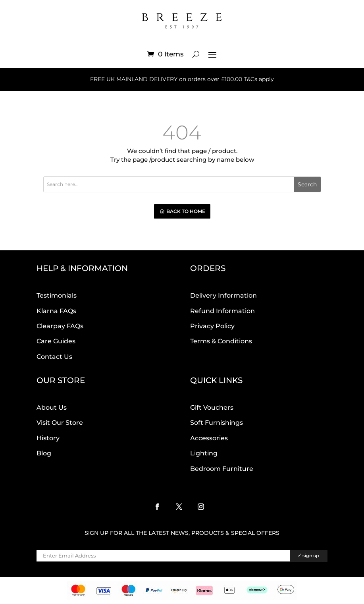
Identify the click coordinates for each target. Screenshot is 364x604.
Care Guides (56, 341)
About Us (52, 408)
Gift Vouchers (212, 408)
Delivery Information (223, 295)
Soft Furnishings (217, 423)
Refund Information (222, 311)
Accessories (209, 438)
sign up (311, 556)
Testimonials (57, 295)
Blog (44, 453)
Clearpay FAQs (60, 326)
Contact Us (54, 357)
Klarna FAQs (56, 311)
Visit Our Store (60, 423)
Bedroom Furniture (222, 469)
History (48, 438)
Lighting (204, 453)
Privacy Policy (212, 326)
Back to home (186, 211)
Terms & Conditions (221, 341)
